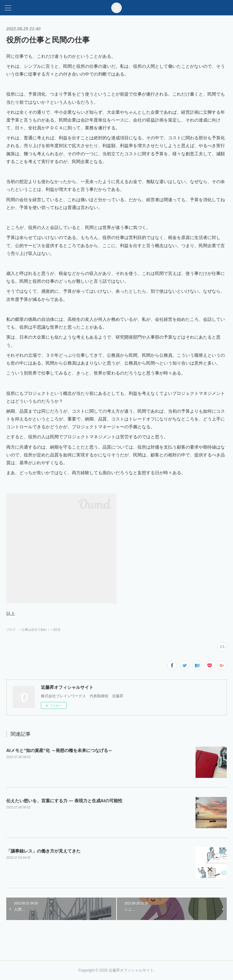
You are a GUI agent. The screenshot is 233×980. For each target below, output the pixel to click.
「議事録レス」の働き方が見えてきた (43, 851)
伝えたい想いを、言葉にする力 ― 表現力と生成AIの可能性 (64, 801)
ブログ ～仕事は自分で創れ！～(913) (33, 630)
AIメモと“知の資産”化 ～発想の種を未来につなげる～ (59, 750)
